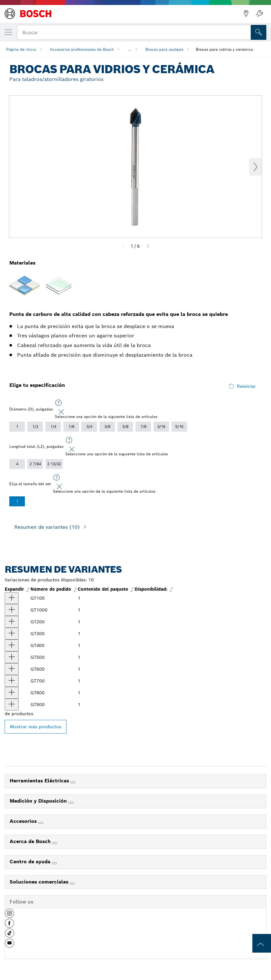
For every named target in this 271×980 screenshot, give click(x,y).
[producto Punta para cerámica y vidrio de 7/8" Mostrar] (12, 705)
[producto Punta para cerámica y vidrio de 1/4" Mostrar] (12, 634)
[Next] (148, 246)
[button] (9, 916)
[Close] (61, 412)
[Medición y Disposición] (71, 803)
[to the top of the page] (262, 943)
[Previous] (123, 246)
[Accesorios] (41, 823)
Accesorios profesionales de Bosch (82, 49)
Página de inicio (21, 49)
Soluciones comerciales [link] (40, 882)
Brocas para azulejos (164, 49)
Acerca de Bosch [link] (31, 841)
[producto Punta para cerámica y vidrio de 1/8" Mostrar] (12, 598)
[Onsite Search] (259, 32)
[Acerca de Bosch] (55, 843)
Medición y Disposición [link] (39, 801)
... (130, 49)
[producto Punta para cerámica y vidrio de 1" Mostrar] (12, 610)
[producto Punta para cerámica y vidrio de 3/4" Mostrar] (12, 693)
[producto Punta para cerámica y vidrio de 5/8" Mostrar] (12, 681)
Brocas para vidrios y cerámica (224, 49)
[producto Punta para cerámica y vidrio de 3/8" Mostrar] (12, 657)
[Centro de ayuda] (54, 863)
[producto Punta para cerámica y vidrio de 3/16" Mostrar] (12, 622)
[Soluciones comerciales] (72, 884)
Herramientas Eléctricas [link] (40, 781)
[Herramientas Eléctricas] (73, 782)
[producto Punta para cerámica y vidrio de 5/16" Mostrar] (12, 645)
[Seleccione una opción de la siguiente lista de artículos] (58, 403)
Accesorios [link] (24, 821)
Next (255, 167)
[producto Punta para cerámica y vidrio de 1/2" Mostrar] (12, 669)
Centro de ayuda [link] (31, 862)
